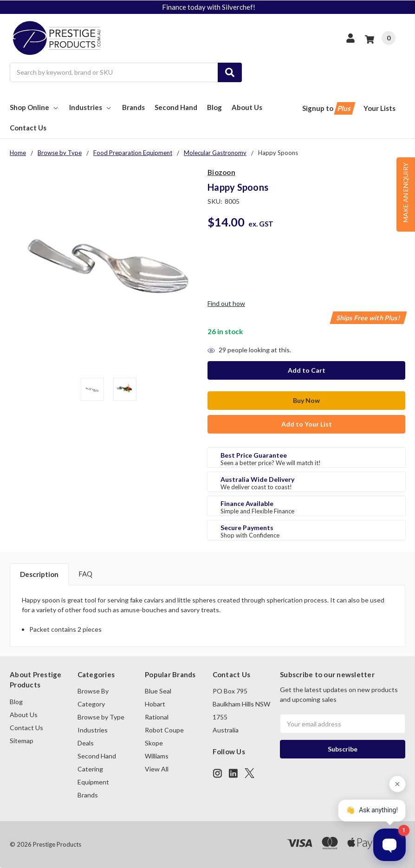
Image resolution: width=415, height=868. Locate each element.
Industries (91, 107)
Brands (133, 107)
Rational (157, 717)
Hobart (155, 704)
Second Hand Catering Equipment (97, 769)
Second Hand (176, 107)
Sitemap (22, 741)
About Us (247, 107)
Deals (86, 743)
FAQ (85, 574)
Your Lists (379, 108)
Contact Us (28, 128)
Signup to (328, 108)
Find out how (226, 303)
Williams (157, 756)
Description (39, 574)
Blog (214, 107)
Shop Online (35, 107)
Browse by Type (101, 717)
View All (157, 769)
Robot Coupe (164, 730)
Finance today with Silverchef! (209, 7)
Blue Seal (158, 691)
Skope (154, 743)
